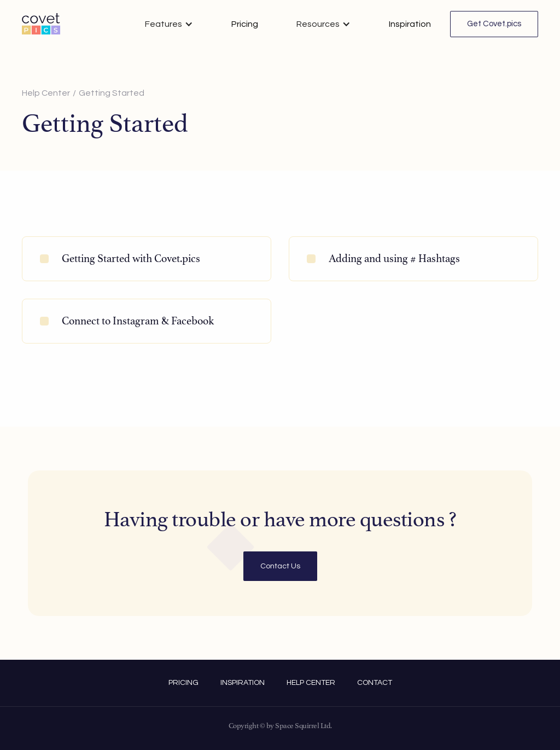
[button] (169, 24)
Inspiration (410, 24)
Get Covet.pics (494, 24)
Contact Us (280, 566)
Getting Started (112, 93)
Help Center (46, 93)
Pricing (245, 24)
